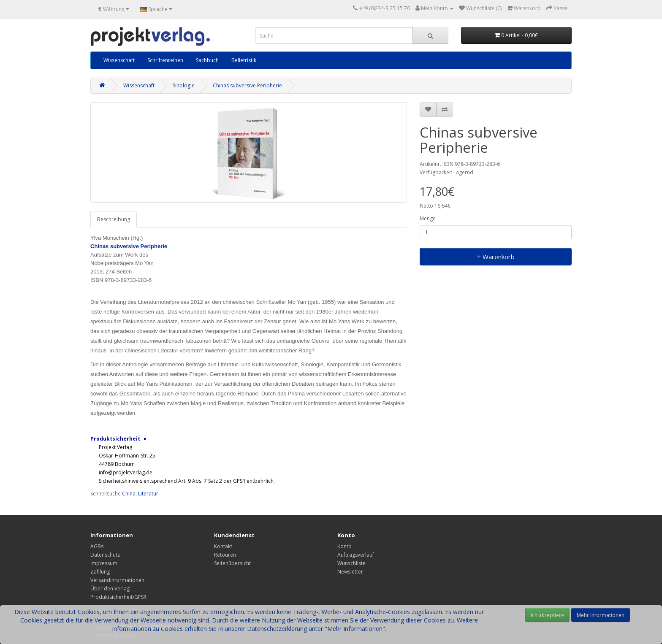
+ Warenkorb (496, 257)
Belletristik (244, 60)
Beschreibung (114, 219)
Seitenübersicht (232, 563)
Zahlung (100, 572)
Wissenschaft (119, 60)
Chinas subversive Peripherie (247, 85)
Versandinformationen (117, 580)
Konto (345, 546)
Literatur (148, 494)
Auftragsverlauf (356, 555)
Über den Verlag (110, 589)
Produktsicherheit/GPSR (118, 597)
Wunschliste (351, 563)
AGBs (97, 546)
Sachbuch (207, 60)
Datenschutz (105, 555)
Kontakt (223, 546)
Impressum (104, 563)
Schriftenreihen (165, 60)
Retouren (225, 555)
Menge (428, 218)
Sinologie (184, 85)
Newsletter (350, 572)
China (129, 494)
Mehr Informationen (601, 615)
